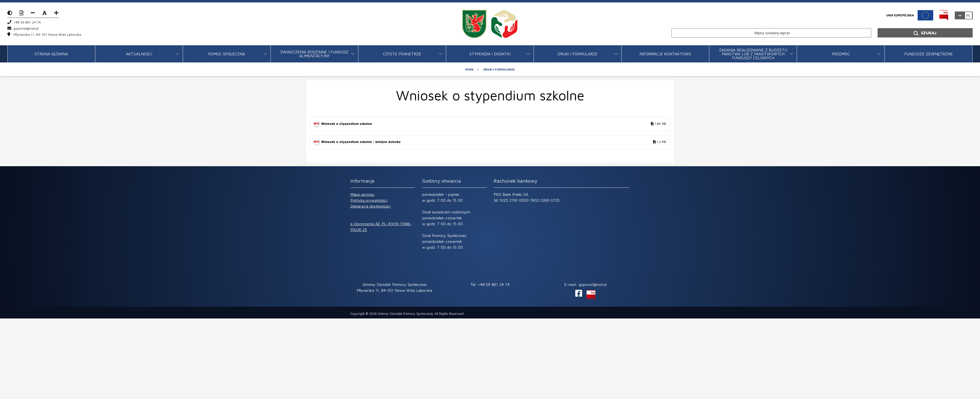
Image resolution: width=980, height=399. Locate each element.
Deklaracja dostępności (370, 206)
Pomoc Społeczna (227, 54)
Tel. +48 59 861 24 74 (490, 284)
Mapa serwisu (362, 194)
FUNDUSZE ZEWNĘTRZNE (929, 54)
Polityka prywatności (369, 200)
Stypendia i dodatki (490, 54)
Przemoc (841, 54)
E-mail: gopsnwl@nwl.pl (585, 284)
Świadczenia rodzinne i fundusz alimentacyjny (314, 54)
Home (469, 69)
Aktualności (139, 54)
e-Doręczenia (362, 224)
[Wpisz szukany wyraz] (771, 33)
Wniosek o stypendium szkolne (494, 124)
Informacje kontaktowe (665, 54)
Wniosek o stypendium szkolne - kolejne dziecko (494, 142)
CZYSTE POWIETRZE (402, 54)
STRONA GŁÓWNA (51, 54)
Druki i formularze (578, 54)
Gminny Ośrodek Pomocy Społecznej (405, 314)
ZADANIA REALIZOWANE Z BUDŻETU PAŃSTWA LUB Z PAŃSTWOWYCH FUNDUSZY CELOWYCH (753, 54)
